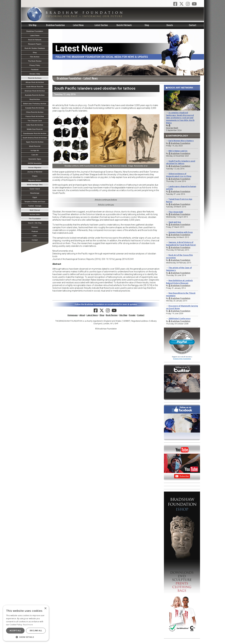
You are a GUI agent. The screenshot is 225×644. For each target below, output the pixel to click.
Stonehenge (35, 193)
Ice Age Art (35, 150)
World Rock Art (35, 146)
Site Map (33, 25)
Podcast (35, 231)
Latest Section (101, 25)
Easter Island (35, 189)
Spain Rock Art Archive (35, 142)
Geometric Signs (35, 159)
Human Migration (35, 168)
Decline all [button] (36, 631)
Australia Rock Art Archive (35, 95)
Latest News (78, 25)
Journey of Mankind (35, 172)
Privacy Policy (35, 65)
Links (35, 236)
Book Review (112, 315)
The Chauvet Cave (35, 121)
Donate (170, 25)
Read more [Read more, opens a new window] (28, 625)
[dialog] (26, 623)
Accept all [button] (15, 631)
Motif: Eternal (35, 210)
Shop (147, 25)
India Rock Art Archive (35, 125)
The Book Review (35, 61)
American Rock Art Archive (35, 91)
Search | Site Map (35, 223)
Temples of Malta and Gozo (35, 202)
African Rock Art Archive (35, 82)
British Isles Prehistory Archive (35, 104)
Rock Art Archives (35, 78)
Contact (193, 25)
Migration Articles (35, 180)
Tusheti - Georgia (35, 206)
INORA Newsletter (35, 163)
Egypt (35, 197)
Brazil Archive (35, 99)
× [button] (45, 608)
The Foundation (35, 219)
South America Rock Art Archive (35, 138)
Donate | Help (35, 74)
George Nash (172, 128)
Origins (35, 176)
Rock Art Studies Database (35, 48)
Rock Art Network (124, 25)
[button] (26, 637)
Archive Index (35, 214)
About (82, 315)
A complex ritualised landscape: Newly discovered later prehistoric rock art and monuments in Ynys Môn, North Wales (180, 118)
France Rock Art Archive (35, 116)
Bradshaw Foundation (55, 25)
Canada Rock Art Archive (35, 108)
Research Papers (35, 44)
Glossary (35, 227)
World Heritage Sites (35, 185)
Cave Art (35, 155)
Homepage (73, 315)
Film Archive (35, 57)
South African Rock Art (35, 87)
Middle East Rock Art (35, 129)
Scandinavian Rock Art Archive (35, 133)
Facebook (35, 70)
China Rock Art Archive (35, 112)
